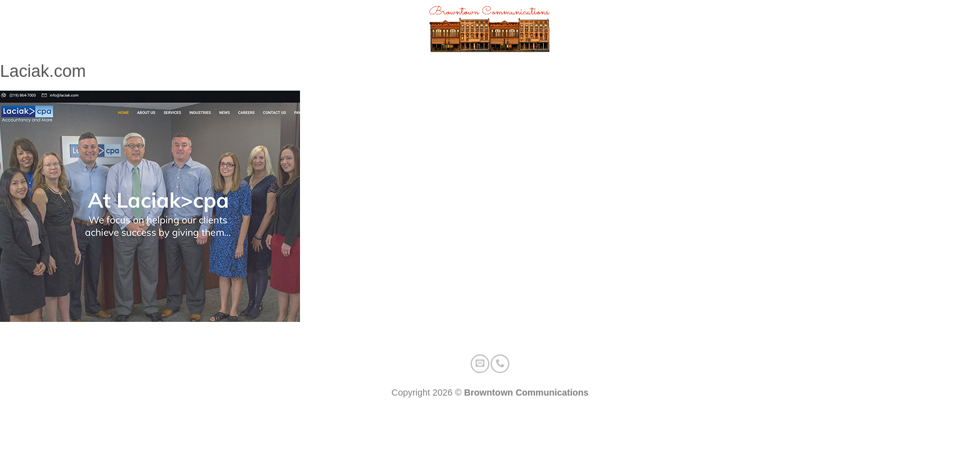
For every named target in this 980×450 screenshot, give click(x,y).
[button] (34, 30)
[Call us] (959, 30)
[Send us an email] (937, 30)
